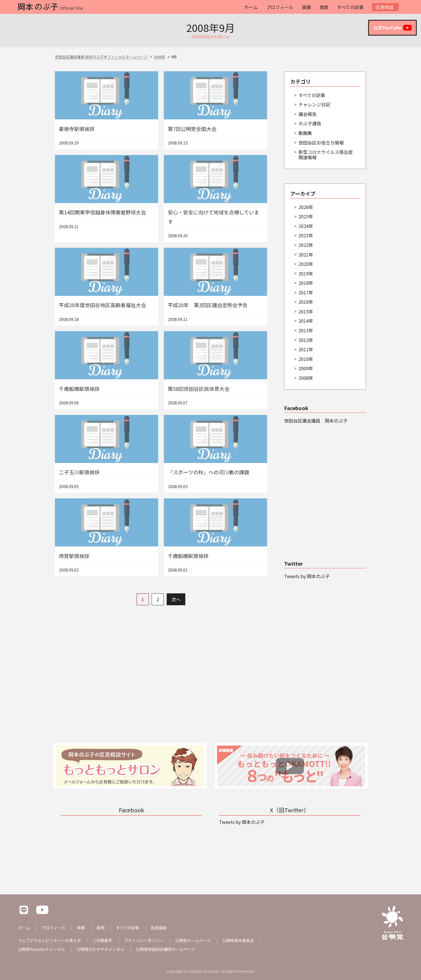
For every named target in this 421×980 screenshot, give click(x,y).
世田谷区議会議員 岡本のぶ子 (316, 421)
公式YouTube (392, 28)
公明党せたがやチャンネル (100, 949)
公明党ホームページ (193, 940)
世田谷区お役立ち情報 (321, 143)
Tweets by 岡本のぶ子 (307, 576)
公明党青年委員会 (238, 940)
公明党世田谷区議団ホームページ (166, 949)
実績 (306, 7)
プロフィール (280, 7)
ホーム (251, 7)
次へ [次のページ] (176, 599)
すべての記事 (350, 7)
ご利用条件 (102, 940)
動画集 (305, 133)
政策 (324, 7)
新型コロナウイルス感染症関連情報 (326, 155)
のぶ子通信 (310, 123)
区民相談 (385, 7)
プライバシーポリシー (144, 940)
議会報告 (308, 114)
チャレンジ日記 (314, 104)
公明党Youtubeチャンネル (42, 949)
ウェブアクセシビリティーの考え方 (50, 940)
